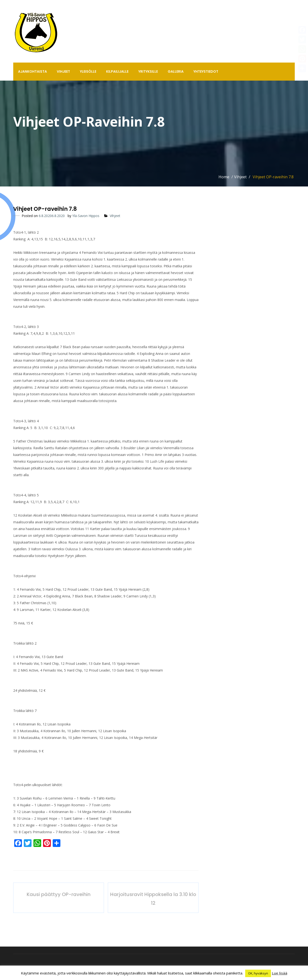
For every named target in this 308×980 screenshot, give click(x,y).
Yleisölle (88, 71)
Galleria (176, 71)
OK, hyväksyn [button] (258, 973)
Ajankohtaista (32, 71)
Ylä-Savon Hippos (86, 216)
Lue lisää (280, 973)
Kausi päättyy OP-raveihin (59, 894)
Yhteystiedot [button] (206, 71)
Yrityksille (148, 71)
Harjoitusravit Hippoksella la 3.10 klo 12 (153, 899)
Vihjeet (63, 71)
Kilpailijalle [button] (117, 71)
